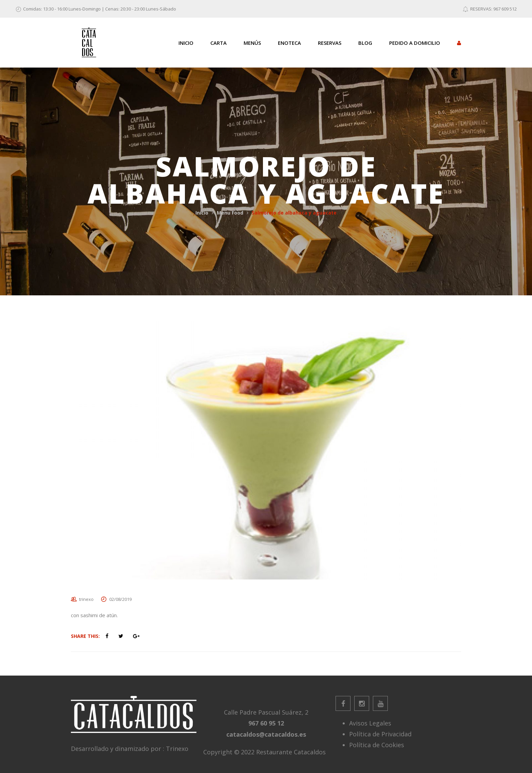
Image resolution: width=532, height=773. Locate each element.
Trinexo (177, 749)
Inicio (202, 213)
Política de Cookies (377, 745)
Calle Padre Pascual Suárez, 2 (266, 712)
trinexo (86, 599)
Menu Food (230, 213)
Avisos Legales (370, 723)
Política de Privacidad (380, 734)
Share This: (85, 636)
